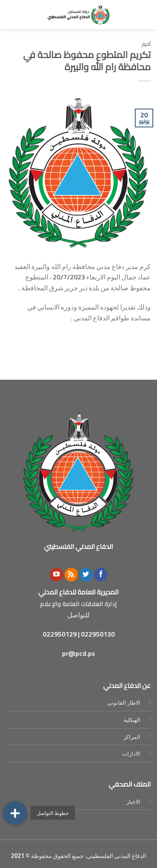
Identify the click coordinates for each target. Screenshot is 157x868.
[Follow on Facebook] (100, 575)
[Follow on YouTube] (57, 575)
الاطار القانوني (124, 703)
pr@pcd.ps (78, 653)
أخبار (146, 44)
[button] (15, 813)
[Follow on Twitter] (86, 575)
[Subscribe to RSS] (71, 575)
